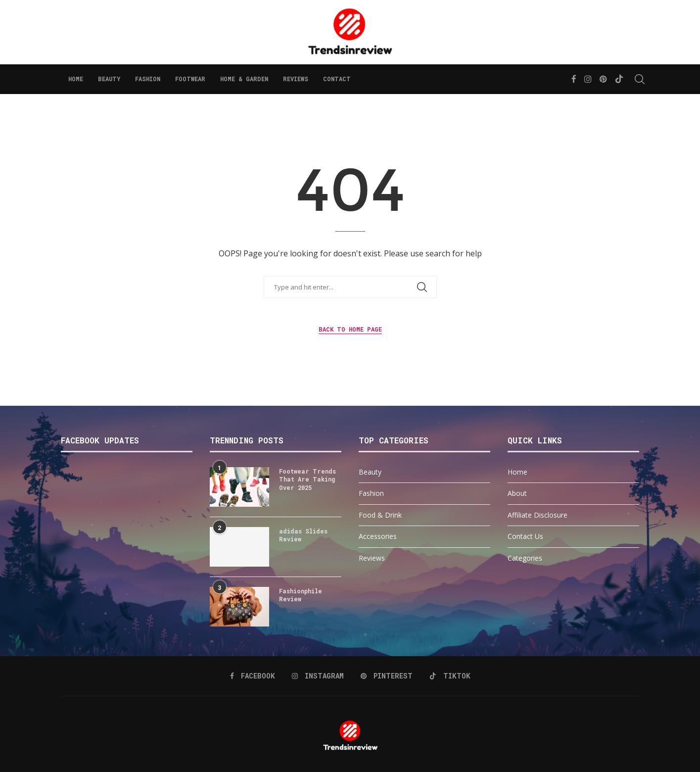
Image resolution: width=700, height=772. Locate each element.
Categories (525, 558)
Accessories (378, 536)
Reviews (296, 79)
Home (76, 79)
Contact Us (525, 536)
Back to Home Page (350, 329)
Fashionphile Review (301, 595)
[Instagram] (588, 79)
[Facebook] (574, 79)
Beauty (109, 79)
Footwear (190, 79)
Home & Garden (244, 79)
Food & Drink (380, 515)
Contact (337, 79)
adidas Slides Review (303, 535)
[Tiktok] (619, 79)
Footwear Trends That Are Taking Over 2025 (307, 480)
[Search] (635, 79)
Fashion (148, 79)
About (517, 493)
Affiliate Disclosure (537, 515)
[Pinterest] (603, 79)
